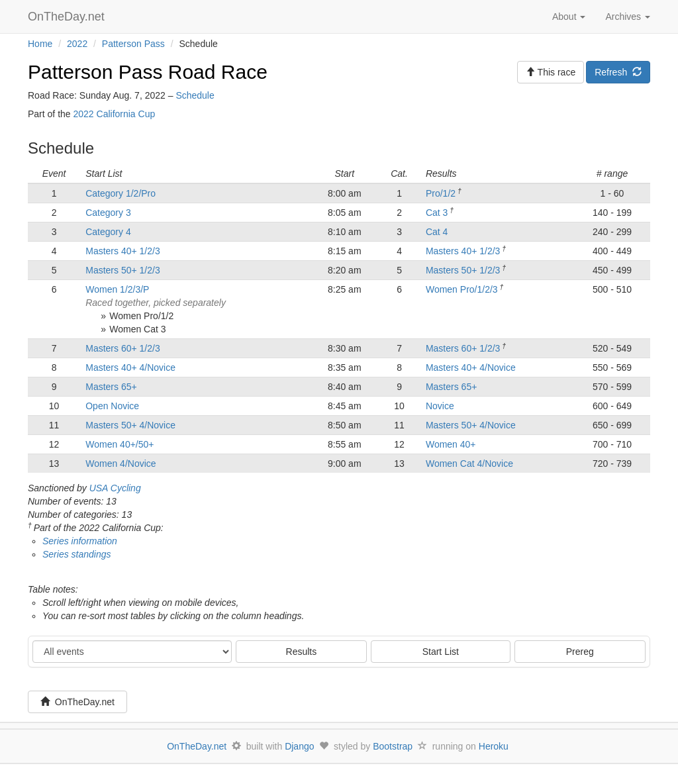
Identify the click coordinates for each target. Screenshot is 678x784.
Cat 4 (437, 232)
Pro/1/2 (441, 193)
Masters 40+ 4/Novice (130, 367)
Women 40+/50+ (120, 444)
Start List (441, 652)
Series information (80, 541)
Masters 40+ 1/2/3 (122, 251)
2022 (77, 44)
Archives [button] (628, 17)
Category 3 (108, 213)
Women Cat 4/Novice (469, 464)
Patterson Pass (133, 44)
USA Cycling (115, 488)
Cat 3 (437, 213)
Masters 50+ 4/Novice (130, 425)
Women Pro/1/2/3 (462, 289)
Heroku (494, 746)
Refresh (618, 72)
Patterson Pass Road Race (148, 72)
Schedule (195, 95)
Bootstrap (393, 746)
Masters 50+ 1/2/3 (122, 270)
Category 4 (108, 232)
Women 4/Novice (121, 464)
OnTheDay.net (68, 17)
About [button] (569, 17)
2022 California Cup (114, 114)
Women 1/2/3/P (117, 289)
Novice (440, 406)
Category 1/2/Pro (121, 193)
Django (299, 746)
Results (302, 652)
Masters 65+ (111, 387)
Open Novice (112, 406)
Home (40, 44)
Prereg (580, 652)
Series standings (77, 554)
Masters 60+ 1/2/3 (122, 348)
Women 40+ (451, 444)
